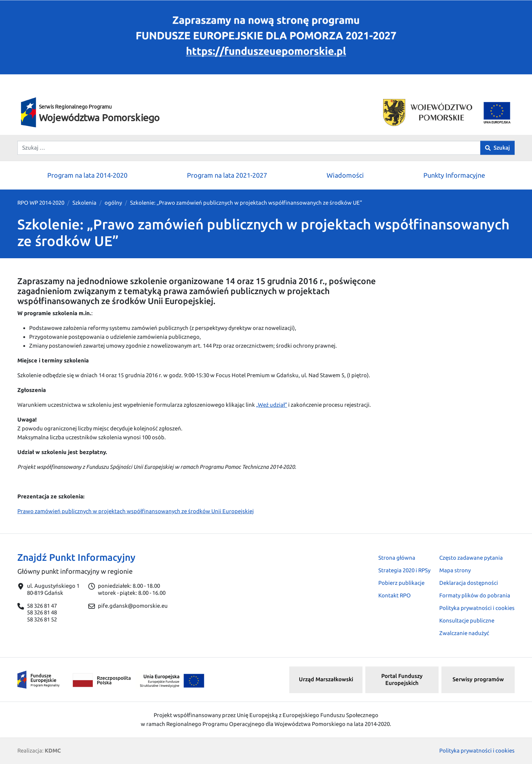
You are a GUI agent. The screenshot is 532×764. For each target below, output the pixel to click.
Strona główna (397, 558)
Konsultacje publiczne (467, 620)
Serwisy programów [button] (478, 679)
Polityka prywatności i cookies (477, 608)
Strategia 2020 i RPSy (404, 570)
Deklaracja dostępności (469, 583)
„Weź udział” (272, 405)
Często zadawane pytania (471, 558)
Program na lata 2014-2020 (87, 175)
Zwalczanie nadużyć (464, 633)
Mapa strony (455, 570)
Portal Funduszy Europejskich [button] (402, 679)
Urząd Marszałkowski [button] (326, 679)
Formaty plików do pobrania (475, 595)
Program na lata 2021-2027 (227, 175)
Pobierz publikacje (401, 583)
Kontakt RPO (395, 595)
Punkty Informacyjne (454, 175)
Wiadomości (345, 175)
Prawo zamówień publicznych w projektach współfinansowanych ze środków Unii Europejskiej (136, 511)
